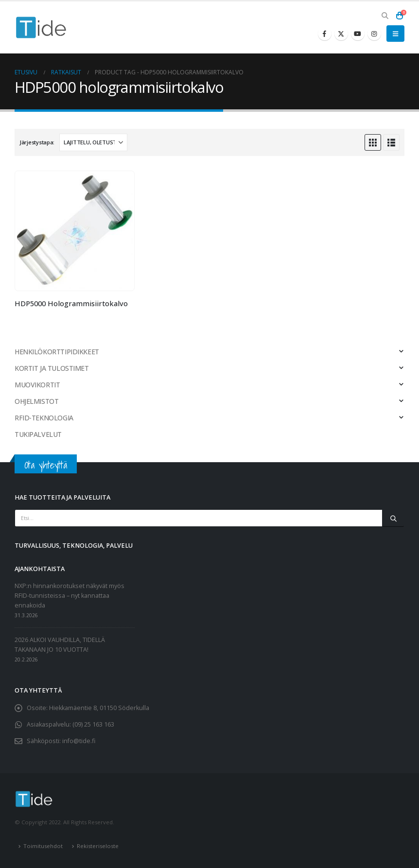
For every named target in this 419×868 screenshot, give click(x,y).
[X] (341, 34)
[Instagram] (374, 34)
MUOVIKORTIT (37, 385)
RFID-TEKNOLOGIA (44, 418)
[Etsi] (393, 518)
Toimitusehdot (43, 846)
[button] (385, 16)
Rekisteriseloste (98, 846)
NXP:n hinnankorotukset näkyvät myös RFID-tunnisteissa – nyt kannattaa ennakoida (70, 596)
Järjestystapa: (37, 142)
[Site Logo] (41, 27)
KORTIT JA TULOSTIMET (52, 368)
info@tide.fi (79, 741)
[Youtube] (358, 34)
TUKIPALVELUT (38, 434)
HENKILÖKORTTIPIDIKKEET (57, 352)
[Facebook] (325, 34)
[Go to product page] (75, 231)
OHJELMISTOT (36, 401)
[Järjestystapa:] (93, 142)
